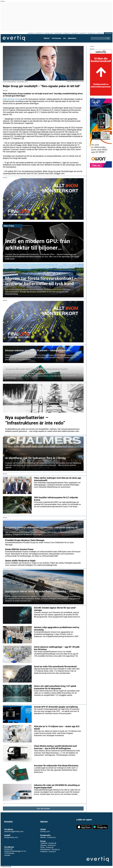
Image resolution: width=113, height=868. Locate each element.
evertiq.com (48, 33)
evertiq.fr (83, 33)
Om (64, 38)
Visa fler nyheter (43, 809)
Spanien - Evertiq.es (48, 845)
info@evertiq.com (11, 837)
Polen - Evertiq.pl (47, 847)
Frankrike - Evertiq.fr (48, 852)
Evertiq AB (14, 38)
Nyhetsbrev (72, 38)
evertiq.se (108, 33)
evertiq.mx (91, 33)
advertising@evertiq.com (14, 831)
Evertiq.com (45, 831)
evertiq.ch (39, 33)
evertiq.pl (100, 33)
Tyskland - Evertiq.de (48, 843)
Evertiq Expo (56, 38)
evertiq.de (58, 33)
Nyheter (47, 38)
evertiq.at (31, 33)
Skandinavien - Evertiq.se (50, 849)
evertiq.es (66, 33)
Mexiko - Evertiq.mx (48, 837)
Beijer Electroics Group (12, 99)
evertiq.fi (75, 33)
